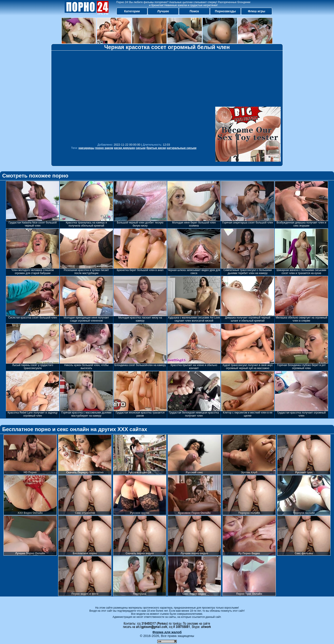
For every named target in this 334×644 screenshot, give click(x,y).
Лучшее (163, 11)
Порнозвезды (225, 11)
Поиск (194, 11)
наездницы (86, 148)
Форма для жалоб (167, 632)
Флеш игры (257, 11)
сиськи (141, 148)
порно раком (104, 148)
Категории (132, 11)
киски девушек (124, 148)
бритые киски (156, 148)
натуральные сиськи (182, 148)
